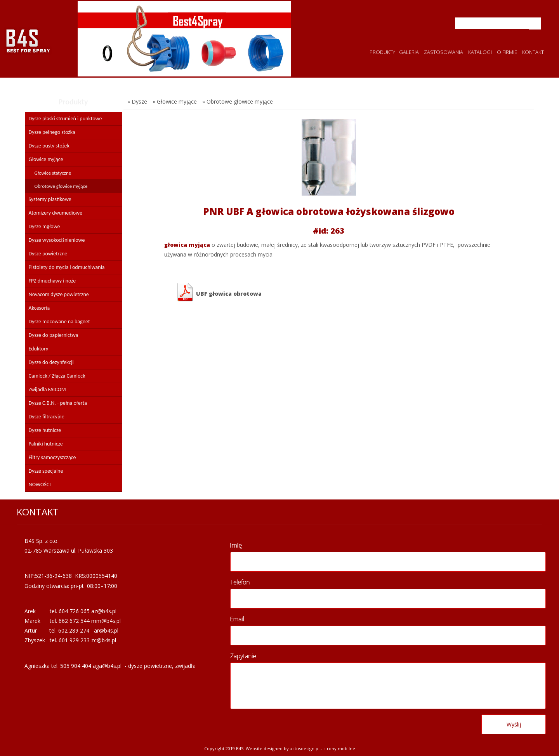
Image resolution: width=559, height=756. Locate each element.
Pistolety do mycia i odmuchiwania (67, 267)
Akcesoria (39, 308)
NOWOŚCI (40, 485)
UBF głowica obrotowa (219, 292)
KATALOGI (480, 52)
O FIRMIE (507, 52)
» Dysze (137, 101)
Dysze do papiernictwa (54, 335)
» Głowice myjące (175, 101)
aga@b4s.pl (107, 666)
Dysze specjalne (46, 471)
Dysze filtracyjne (47, 417)
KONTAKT (533, 52)
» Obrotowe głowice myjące (238, 101)
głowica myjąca (187, 245)
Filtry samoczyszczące (52, 457)
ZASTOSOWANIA (444, 52)
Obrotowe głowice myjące (61, 186)
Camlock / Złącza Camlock (57, 376)
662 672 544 (74, 621)
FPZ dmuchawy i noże (52, 281)
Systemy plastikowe (50, 199)
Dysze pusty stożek (49, 146)
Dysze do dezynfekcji (51, 362)
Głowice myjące (46, 159)
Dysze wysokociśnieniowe (57, 240)
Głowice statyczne (53, 173)
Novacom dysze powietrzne (59, 294)
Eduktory (39, 349)
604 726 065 (74, 611)
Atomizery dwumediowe (56, 213)
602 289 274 (74, 630)
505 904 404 (76, 666)
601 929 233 (74, 640)
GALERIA (409, 52)
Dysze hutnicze (45, 430)
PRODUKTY (382, 52)
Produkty (73, 102)
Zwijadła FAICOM (47, 389)
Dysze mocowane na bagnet (59, 322)
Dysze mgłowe (44, 226)
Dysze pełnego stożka (52, 132)
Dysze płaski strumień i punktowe (65, 119)
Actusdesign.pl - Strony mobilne (323, 748)
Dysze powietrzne (48, 254)
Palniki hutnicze (46, 444)
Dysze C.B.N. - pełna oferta (58, 403)
